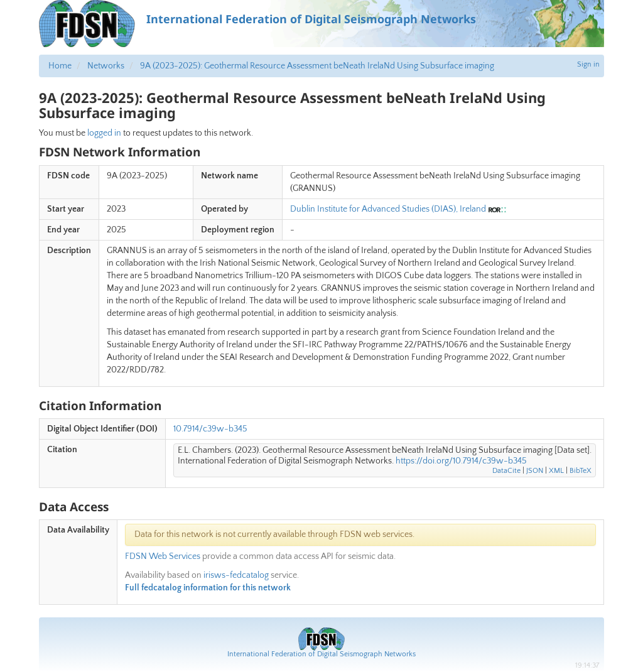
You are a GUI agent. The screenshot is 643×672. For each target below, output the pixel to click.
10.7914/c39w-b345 (210, 429)
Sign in (588, 64)
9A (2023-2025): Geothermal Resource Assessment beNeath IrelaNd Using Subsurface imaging (317, 66)
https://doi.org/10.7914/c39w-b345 (461, 461)
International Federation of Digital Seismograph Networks (321, 654)
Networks (106, 66)
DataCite (506, 471)
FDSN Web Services (163, 556)
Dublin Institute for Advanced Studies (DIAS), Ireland (388, 209)
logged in (104, 133)
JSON (535, 471)
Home (60, 66)
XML (556, 471)
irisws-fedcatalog (236, 575)
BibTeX (581, 471)
